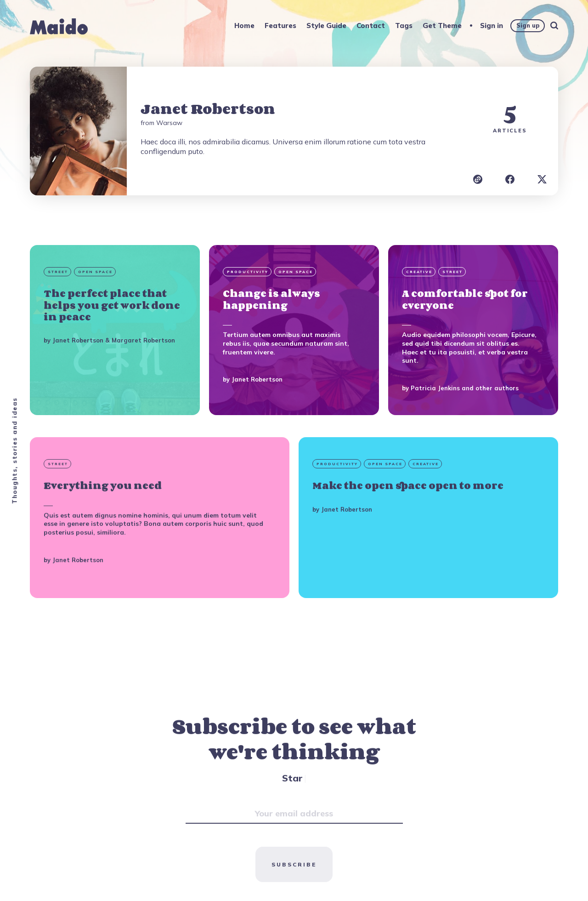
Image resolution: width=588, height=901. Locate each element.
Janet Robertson (78, 340)
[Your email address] (294, 839)
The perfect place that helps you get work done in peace (112, 305)
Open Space (95, 272)
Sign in (492, 26)
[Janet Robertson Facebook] (510, 179)
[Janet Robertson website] (478, 179)
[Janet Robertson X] (542, 179)
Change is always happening (271, 299)
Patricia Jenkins (435, 388)
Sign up (528, 25)
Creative (419, 272)
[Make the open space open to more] (428, 543)
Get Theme (442, 26)
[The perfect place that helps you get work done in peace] (115, 330)
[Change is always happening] (294, 330)
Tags (404, 26)
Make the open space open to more (408, 511)
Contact (371, 26)
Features (280, 26)
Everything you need (103, 511)
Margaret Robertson (143, 340)
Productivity (248, 272)
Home (244, 26)
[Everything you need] (160, 543)
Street (58, 272)
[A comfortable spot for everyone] (473, 330)
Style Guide (326, 26)
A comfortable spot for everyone (465, 299)
